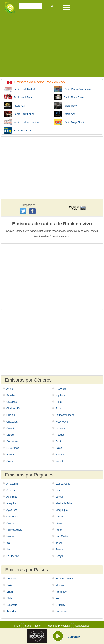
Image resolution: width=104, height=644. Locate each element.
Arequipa (11, 503)
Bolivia (10, 585)
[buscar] (30, 6)
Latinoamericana (65, 415)
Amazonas (12, 484)
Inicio (17, 626)
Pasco (59, 517)
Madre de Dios (64, 503)
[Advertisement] (52, 47)
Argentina (12, 579)
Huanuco (11, 536)
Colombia (12, 605)
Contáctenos (82, 626)
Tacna (59, 543)
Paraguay (61, 592)
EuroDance (13, 448)
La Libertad (13, 556)
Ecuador (11, 612)
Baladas (11, 395)
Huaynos (61, 389)
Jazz (58, 409)
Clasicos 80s (14, 409)
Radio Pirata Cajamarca (72, 89)
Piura (59, 523)
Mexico (60, 585)
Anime (10, 389)
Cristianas (12, 422)
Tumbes (60, 550)
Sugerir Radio (33, 626)
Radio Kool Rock (18, 97)
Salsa (59, 448)
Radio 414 (14, 106)
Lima (59, 490)
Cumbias (11, 428)
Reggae (60, 435)
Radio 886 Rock (18, 130)
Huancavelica (14, 530)
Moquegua (62, 510)
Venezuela (62, 612)
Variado (60, 461)
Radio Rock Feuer (19, 114)
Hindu (59, 402)
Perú (58, 598)
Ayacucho (12, 510)
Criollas (11, 415)
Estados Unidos (65, 579)
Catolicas (12, 402)
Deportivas (12, 441)
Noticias (60, 428)
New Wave (62, 422)
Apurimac (12, 497)
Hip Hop (60, 395)
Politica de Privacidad (58, 626)
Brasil (10, 592)
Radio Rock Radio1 (19, 89)
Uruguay (61, 605)
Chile (9, 598)
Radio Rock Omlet (69, 97)
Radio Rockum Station (21, 122)
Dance (10, 435)
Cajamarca (12, 517)
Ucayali (60, 556)
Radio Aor (64, 114)
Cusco (10, 523)
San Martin (62, 536)
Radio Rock (65, 106)
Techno (60, 455)
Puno (59, 530)
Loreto (59, 497)
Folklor (10, 455)
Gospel (10, 461)
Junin (9, 550)
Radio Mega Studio (70, 122)
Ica (8, 543)
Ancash (11, 490)
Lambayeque (63, 484)
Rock (59, 441)
